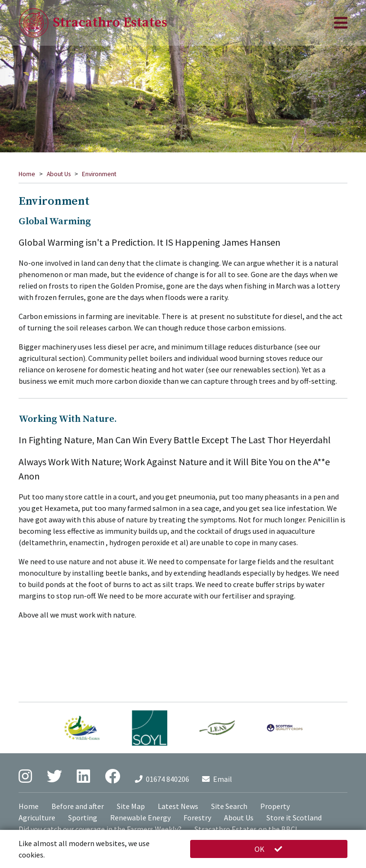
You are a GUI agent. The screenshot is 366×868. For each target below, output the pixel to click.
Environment (99, 174)
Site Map (131, 806)
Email (217, 779)
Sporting (83, 818)
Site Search (229, 806)
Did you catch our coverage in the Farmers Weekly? (100, 829)
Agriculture (37, 818)
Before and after (78, 806)
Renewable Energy (140, 818)
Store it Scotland (294, 818)
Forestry (197, 818)
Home (27, 174)
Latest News (178, 806)
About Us (59, 174)
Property (275, 806)
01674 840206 (162, 779)
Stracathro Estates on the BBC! (246, 829)
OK (269, 849)
